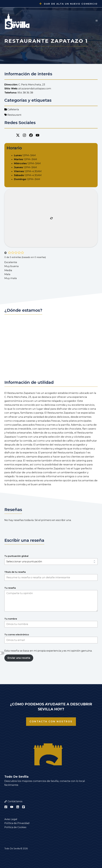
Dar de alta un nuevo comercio (71, 4)
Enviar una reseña (19, 658)
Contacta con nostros (51, 722)
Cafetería (13, 109)
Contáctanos (15, 801)
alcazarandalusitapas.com (35, 88)
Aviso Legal (11, 819)
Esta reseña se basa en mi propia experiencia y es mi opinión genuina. (48, 651)
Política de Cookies (15, 827)
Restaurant (14, 115)
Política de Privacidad (17, 823)
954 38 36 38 (25, 93)
